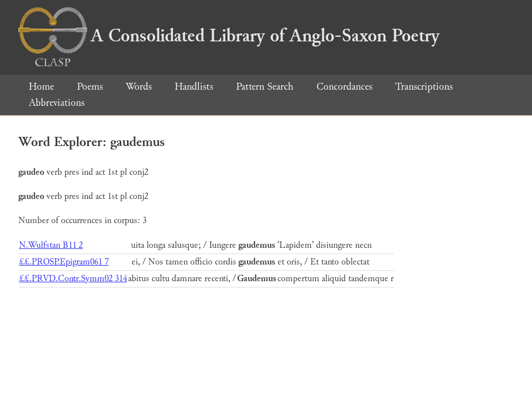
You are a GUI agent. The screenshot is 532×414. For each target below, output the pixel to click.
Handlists (194, 87)
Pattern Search (265, 87)
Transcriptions (424, 87)
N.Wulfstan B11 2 (51, 245)
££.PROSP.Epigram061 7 (64, 262)
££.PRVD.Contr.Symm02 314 (73, 279)
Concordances (344, 87)
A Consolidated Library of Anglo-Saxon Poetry (229, 36)
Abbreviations (57, 103)
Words (139, 87)
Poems (90, 87)
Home (41, 87)
